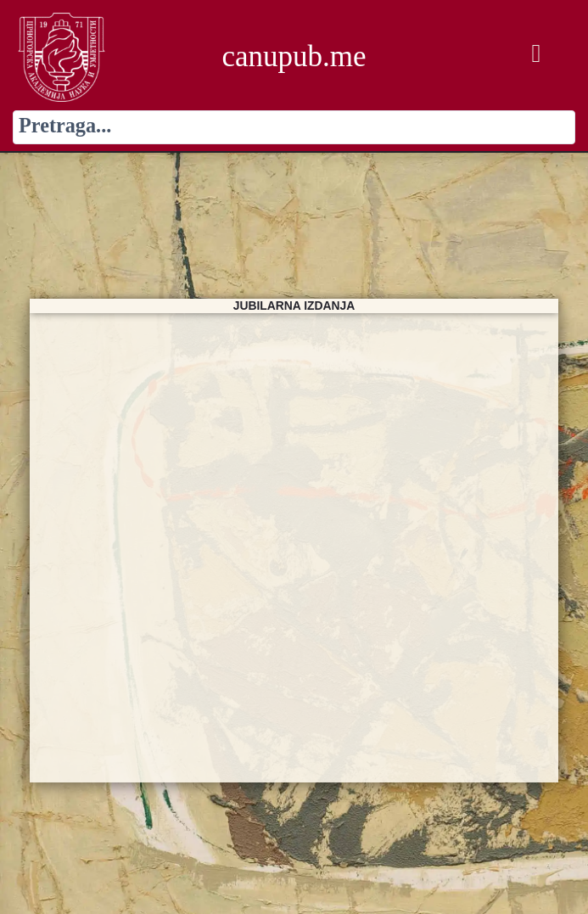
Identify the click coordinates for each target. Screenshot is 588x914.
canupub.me (294, 56)
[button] (536, 54)
